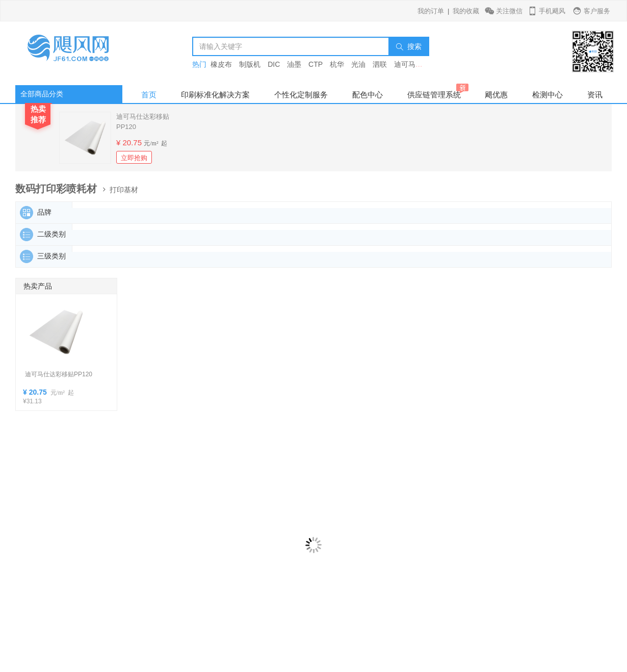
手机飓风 (546, 11)
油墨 (294, 64)
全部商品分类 (42, 94)
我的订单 (431, 11)
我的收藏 (466, 11)
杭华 (337, 64)
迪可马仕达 (412, 64)
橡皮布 (221, 64)
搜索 (409, 46)
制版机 (250, 64)
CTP (316, 64)
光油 (358, 64)
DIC (274, 64)
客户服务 (591, 11)
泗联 (380, 64)
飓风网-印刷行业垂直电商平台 (79, 53)
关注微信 (504, 11)
